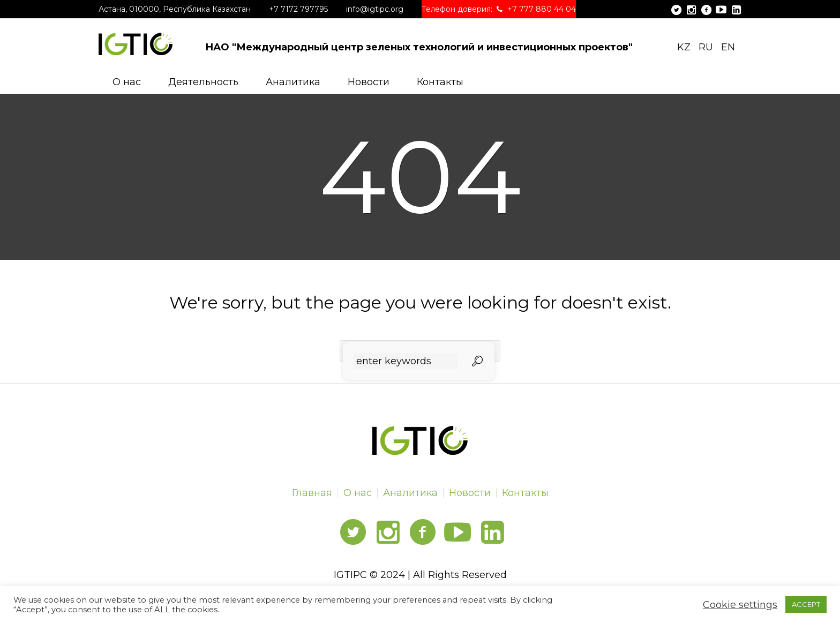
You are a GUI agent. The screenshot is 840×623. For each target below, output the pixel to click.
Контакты (525, 493)
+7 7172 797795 (298, 9)
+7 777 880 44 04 (542, 9)
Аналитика (410, 493)
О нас (358, 493)
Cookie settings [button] (740, 605)
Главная (312, 493)
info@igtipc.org (375, 9)
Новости (470, 493)
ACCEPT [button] (806, 604)
